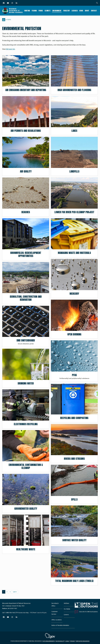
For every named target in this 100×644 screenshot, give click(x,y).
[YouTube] (8, 3)
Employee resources (83, 641)
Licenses (75, 11)
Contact (94, 11)
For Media (67, 609)
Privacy (73, 641)
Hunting (27, 11)
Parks (41, 11)
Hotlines (66, 603)
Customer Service (55, 613)
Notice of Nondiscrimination (60, 625)
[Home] (4, 20)
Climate (48, 11)
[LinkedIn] (17, 3)
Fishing (34, 11)
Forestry (67, 11)
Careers (66, 615)
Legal (67, 641)
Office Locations (57, 620)
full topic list (10, 49)
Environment (57, 11)
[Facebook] (4, 3)
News (81, 11)
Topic (9, 20)
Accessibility (60, 641)
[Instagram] (12, 3)
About (87, 11)
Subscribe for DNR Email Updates (88, 612)
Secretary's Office (55, 605)
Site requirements (49, 641)
